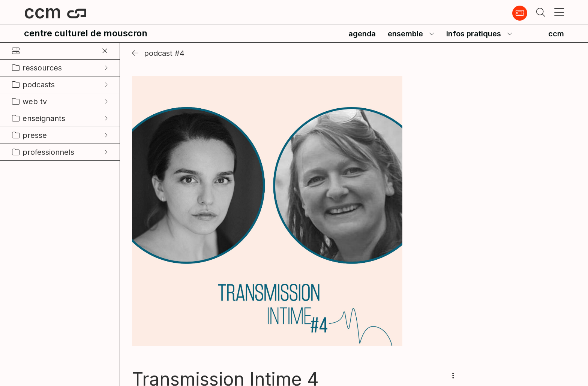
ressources (42, 68)
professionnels (48, 152)
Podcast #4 (158, 53)
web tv (35, 102)
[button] (541, 13)
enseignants (44, 118)
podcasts (39, 85)
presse (35, 135)
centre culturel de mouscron (86, 33)
